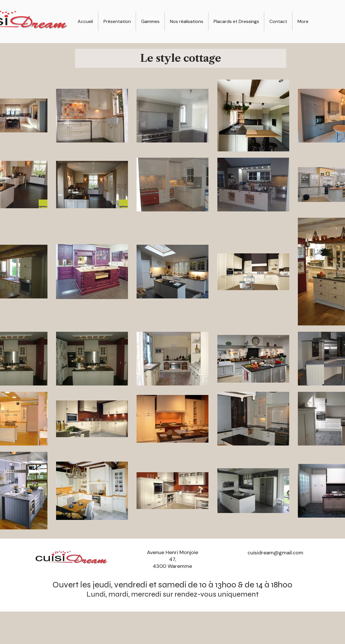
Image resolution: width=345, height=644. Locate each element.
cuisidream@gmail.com (275, 553)
